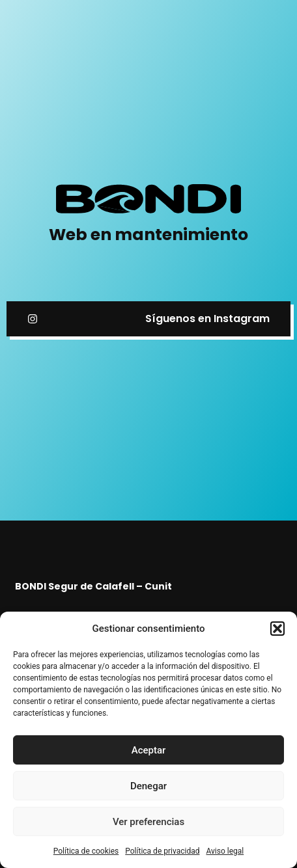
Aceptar (149, 750)
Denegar (148, 786)
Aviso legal (225, 851)
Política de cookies (86, 851)
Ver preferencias (148, 822)
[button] (277, 629)
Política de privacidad (162, 851)
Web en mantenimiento (148, 235)
